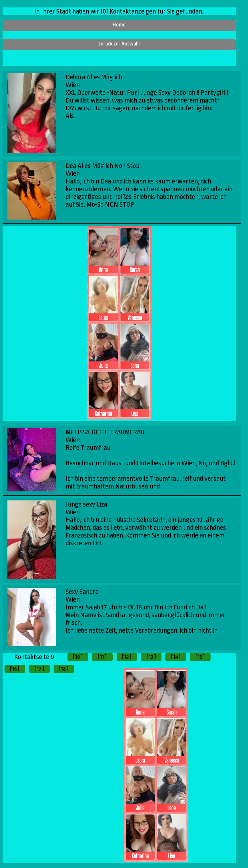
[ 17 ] (39, 669)
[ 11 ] (102, 657)
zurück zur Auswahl (119, 44)
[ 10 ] (78, 657)
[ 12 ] (127, 657)
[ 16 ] (15, 669)
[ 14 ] (176, 657)
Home (119, 25)
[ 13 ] (151, 657)
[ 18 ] (64, 669)
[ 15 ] (200, 657)
